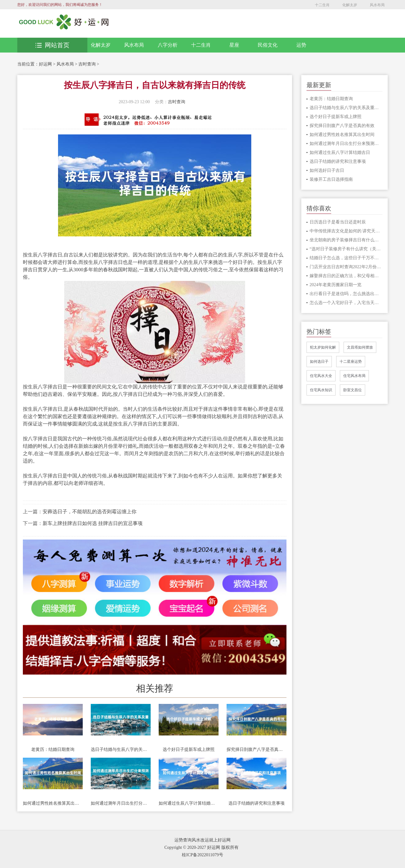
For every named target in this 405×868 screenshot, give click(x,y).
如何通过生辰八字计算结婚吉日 (189, 803)
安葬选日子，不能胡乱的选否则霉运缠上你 (90, 512)
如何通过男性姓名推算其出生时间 (53, 803)
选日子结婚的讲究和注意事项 (257, 803)
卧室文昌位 (353, 390)
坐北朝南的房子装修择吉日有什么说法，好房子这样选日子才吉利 (346, 240)
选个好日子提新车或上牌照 (189, 749)
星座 (234, 45)
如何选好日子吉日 (327, 170)
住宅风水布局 (354, 376)
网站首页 (52, 45)
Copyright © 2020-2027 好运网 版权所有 (201, 847)
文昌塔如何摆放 (360, 347)
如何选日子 (319, 362)
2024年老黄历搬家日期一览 (336, 285)
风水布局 (377, 5)
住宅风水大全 (321, 376)
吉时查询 (87, 64)
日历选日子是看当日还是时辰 (338, 222)
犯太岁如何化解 (323, 347)
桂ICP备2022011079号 (202, 855)
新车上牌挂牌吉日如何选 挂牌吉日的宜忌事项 (93, 523)
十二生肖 (322, 5)
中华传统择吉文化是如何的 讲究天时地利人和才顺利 (346, 231)
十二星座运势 (351, 362)
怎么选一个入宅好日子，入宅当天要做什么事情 (346, 303)
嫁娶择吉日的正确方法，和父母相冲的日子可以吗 (346, 276)
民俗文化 (268, 45)
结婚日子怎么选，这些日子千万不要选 (346, 258)
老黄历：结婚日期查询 (53, 749)
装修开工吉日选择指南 (331, 179)
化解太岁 (350, 5)
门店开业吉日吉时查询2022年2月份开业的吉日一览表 (346, 267)
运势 (301, 45)
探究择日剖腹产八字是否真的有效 (257, 749)
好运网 (45, 64)
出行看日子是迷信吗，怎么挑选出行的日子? (346, 294)
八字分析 (168, 45)
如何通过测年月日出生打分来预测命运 (121, 803)
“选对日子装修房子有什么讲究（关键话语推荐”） (346, 249)
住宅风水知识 (321, 390)
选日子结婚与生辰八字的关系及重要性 (121, 749)
